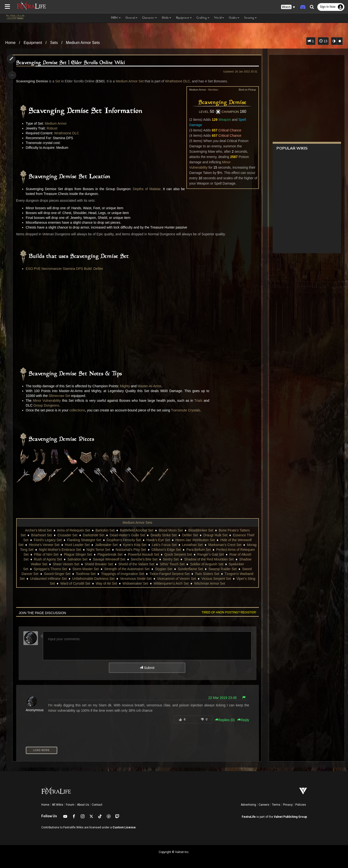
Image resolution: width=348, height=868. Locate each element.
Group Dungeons (48, 405)
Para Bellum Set (223, 550)
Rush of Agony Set (84, 559)
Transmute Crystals (187, 410)
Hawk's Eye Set (158, 540)
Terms (276, 805)
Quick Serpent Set (209, 554)
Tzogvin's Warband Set (49, 579)
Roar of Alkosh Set (50, 559)
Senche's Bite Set (180, 559)
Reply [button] (241, 720)
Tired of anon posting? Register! (227, 612)
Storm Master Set (109, 569)
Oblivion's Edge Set (190, 550)
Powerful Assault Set (174, 554)
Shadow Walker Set (65, 564)
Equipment (33, 43)
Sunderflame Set (214, 569)
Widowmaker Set (157, 583)
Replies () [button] (223, 720)
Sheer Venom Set (98, 564)
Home (11, 43)
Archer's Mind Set (38, 530)
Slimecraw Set (61, 396)
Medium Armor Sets (83, 43)
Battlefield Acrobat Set (136, 530)
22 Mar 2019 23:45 (220, 698)
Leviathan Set (203, 545)
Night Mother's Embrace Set (84, 550)
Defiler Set (190, 535)
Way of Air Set (128, 583)
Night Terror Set (122, 550)
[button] (288, 7)
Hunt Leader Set (87, 545)
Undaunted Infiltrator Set (90, 579)
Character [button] (150, 18)
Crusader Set (67, 535)
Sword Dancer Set (55, 574)
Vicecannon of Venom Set (218, 579)
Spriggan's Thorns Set (74, 569)
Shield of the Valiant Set (169, 564)
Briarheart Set (41, 535)
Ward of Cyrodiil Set (97, 583)
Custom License (124, 827)
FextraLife (249, 817)
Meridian (211, 90)
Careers (264, 805)
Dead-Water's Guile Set (127, 535)
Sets (54, 43)
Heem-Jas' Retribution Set (195, 540)
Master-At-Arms (151, 386)
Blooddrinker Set (201, 530)
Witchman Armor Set (231, 583)
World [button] (219, 18)
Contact (97, 805)
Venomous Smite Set (177, 579)
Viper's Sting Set (64, 583)
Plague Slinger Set (108, 554)
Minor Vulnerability (48, 401)
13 (323, 41)
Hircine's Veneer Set (54, 545)
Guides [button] (234, 18)
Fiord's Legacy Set (48, 540)
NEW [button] (116, 18)
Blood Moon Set (170, 530)
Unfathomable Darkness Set (135, 579)
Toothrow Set (116, 574)
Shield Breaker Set (131, 564)
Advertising (248, 805)
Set (59, 81)
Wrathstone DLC (179, 81)
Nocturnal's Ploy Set (155, 550)
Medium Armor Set (131, 81)
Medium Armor (57, 123)
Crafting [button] (203, 18)
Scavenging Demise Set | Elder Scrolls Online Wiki (72, 63)
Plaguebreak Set (141, 554)
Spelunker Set (41, 569)
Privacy (288, 805)
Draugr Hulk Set (215, 535)
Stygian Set (187, 569)
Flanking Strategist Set (84, 540)
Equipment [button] (184, 18)
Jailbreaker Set (117, 545)
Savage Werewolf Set (145, 559)
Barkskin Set (105, 530)
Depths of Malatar (146, 189)
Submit (147, 668)
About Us (83, 805)
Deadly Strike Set (163, 535)
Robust (53, 128)
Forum (70, 805)
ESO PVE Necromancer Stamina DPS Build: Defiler (66, 269)
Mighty (126, 386)
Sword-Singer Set (88, 574)
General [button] (131, 18)
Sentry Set (206, 559)
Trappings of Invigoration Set (153, 574)
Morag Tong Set (46, 550)
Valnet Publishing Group (290, 817)
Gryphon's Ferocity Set (124, 540)
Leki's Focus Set (175, 545)
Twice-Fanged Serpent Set (200, 574)
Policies (301, 805)
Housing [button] (250, 18)
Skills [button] (167, 18)
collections (79, 410)
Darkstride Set (93, 535)
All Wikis (58, 805)
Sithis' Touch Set (204, 564)
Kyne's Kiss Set (145, 545)
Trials (200, 401)
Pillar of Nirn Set (77, 554)
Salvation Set (113, 559)
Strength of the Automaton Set (151, 569)
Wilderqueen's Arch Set (192, 583)
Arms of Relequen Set (73, 530)
